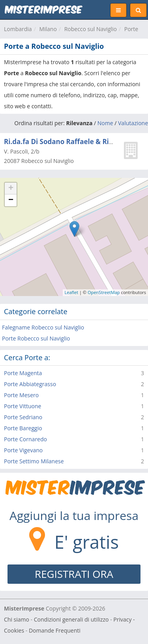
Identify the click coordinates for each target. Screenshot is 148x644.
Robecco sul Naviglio (91, 29)
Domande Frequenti (55, 630)
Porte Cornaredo (25, 439)
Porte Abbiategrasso (30, 384)
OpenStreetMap (104, 292)
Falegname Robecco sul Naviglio (43, 327)
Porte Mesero (21, 395)
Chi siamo (17, 619)
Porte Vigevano (23, 450)
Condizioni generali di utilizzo (71, 619)
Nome (105, 123)
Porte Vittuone (22, 406)
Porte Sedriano (23, 417)
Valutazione (133, 123)
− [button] (11, 200)
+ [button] (11, 189)
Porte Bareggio (23, 428)
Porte (131, 29)
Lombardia (18, 29)
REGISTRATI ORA (74, 574)
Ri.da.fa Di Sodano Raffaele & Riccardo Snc (74, 142)
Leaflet (72, 292)
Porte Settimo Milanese (34, 461)
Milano (48, 29)
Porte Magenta (23, 373)
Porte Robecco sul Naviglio (36, 338)
